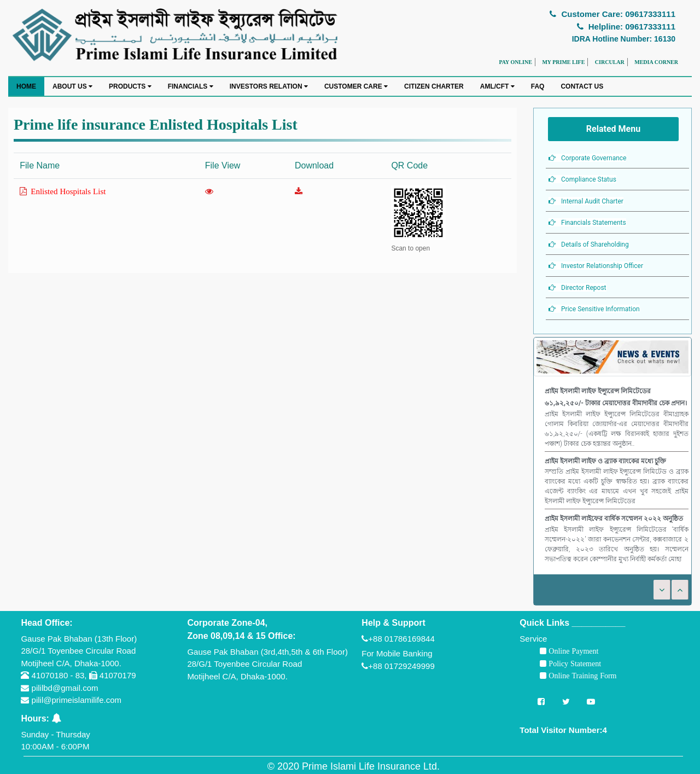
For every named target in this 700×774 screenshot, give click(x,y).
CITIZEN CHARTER (434, 86)
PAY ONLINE (515, 62)
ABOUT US (72, 86)
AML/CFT (497, 86)
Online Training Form (581, 676)
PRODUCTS (130, 86)
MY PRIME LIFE (563, 62)
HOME (26, 86)
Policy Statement (574, 664)
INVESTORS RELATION (269, 86)
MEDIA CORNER (656, 62)
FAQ (538, 86)
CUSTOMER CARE (356, 86)
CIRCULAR (610, 62)
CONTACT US (582, 86)
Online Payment (572, 651)
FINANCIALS (191, 86)
